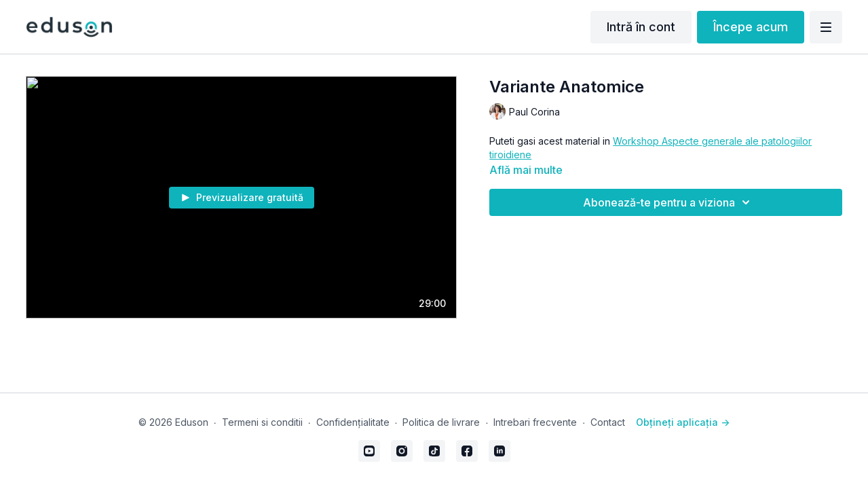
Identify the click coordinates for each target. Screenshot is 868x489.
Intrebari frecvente (535, 422)
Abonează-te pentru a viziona (668, 202)
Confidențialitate (353, 422)
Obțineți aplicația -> (683, 422)
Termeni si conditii (262, 422)
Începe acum (751, 27)
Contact (608, 422)
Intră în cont (641, 27)
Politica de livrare (441, 422)
